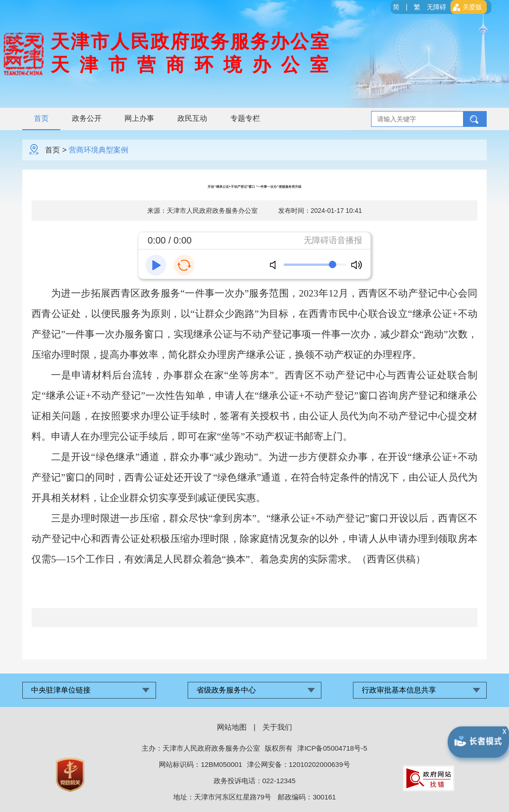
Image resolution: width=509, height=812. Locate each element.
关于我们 (277, 727)
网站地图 (232, 727)
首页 (41, 118)
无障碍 (437, 7)
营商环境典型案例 (98, 150)
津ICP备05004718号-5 (332, 748)
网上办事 (140, 118)
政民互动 (193, 118)
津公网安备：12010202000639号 (299, 764)
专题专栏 (246, 118)
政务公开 (87, 118)
